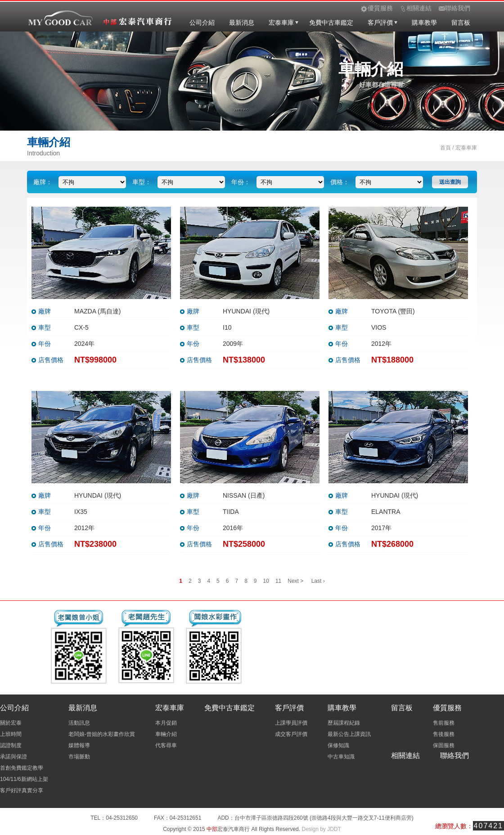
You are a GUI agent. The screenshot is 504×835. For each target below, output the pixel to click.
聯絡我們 (454, 756)
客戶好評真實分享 (22, 790)
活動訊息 (79, 723)
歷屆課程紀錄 (344, 723)
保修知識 (338, 745)
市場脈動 (79, 757)
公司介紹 (202, 23)
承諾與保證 (13, 757)
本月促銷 (166, 723)
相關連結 (405, 756)
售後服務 (444, 734)
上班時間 (11, 734)
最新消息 (242, 23)
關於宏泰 (11, 723)
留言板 (461, 23)
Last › (318, 581)
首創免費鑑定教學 (22, 768)
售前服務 (444, 723)
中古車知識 (341, 757)
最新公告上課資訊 (349, 734)
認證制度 (11, 745)
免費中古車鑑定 (331, 23)
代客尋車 (166, 745)
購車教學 (424, 23)
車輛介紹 (166, 734)
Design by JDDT (321, 829)
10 (266, 581)
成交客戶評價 (291, 734)
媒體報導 (79, 745)
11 (278, 581)
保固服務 (444, 745)
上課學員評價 (291, 723)
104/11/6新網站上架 (24, 779)
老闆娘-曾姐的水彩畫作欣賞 (102, 734)
